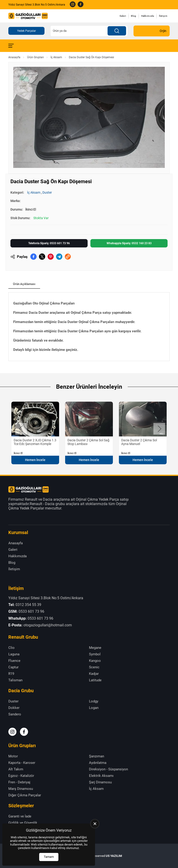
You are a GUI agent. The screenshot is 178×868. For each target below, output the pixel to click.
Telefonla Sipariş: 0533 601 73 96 (49, 243)
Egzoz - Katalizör (21, 776)
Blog (133, 16)
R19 (11, 674)
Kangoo (95, 661)
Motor (13, 756)
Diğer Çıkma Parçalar (25, 795)
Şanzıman (97, 756)
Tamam (49, 857)
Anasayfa (14, 57)
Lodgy (94, 701)
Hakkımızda (148, 16)
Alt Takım (16, 769)
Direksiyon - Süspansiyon (108, 769)
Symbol (95, 654)
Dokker (14, 708)
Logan (94, 708)
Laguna (14, 654)
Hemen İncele (35, 460)
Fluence (14, 661)
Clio (11, 648)
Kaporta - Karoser (22, 763)
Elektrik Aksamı (101, 776)
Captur (13, 667)
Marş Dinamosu (21, 789)
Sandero (15, 714)
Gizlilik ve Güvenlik (23, 823)
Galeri (123, 16)
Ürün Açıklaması (24, 284)
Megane (95, 648)
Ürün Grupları (35, 57)
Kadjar (94, 674)
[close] (95, 824)
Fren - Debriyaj (19, 782)
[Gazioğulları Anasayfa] (28, 16)
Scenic (94, 667)
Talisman (15, 680)
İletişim (163, 16)
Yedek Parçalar (27, 31)
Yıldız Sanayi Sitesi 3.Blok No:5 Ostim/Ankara (37, 5)
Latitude (95, 680)
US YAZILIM (114, 856)
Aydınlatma (98, 763)
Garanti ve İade (20, 816)
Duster (47, 192)
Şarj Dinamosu (100, 782)
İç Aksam (56, 57)
